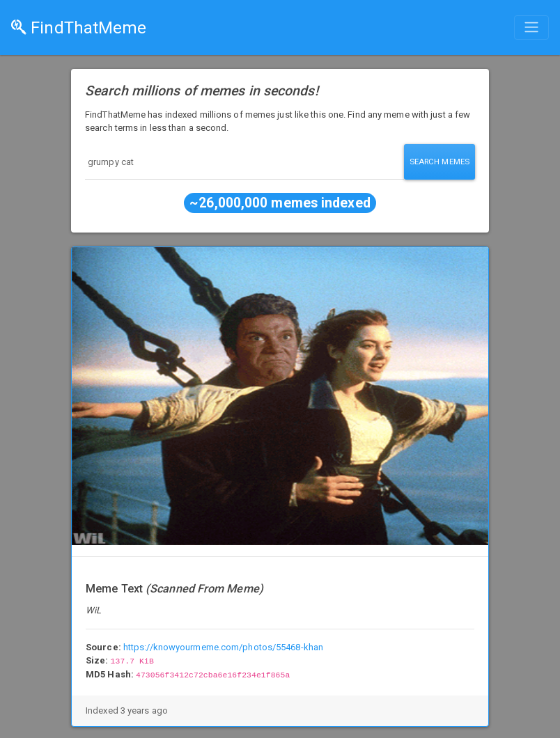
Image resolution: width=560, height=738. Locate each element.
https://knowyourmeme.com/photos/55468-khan (223, 647)
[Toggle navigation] (531, 27)
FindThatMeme (79, 28)
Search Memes (440, 162)
